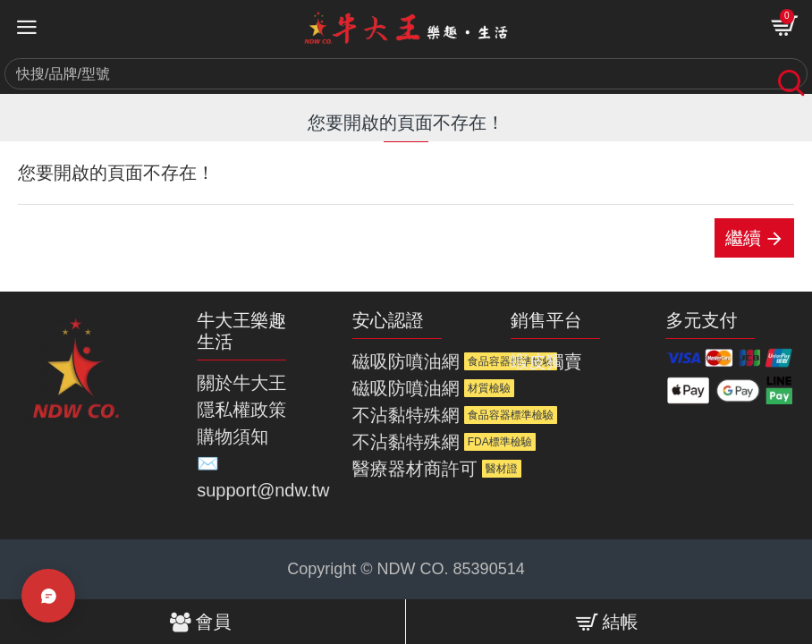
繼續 (743, 238)
